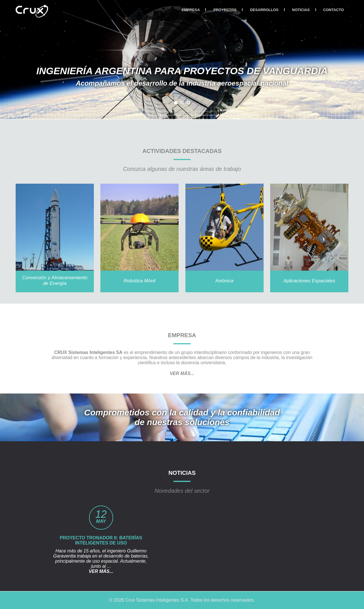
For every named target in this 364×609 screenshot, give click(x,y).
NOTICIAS (301, 10)
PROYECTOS (225, 10)
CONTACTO (334, 10)
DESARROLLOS (264, 10)
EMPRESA (191, 10)
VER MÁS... (182, 373)
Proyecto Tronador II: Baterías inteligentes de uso (101, 540)
